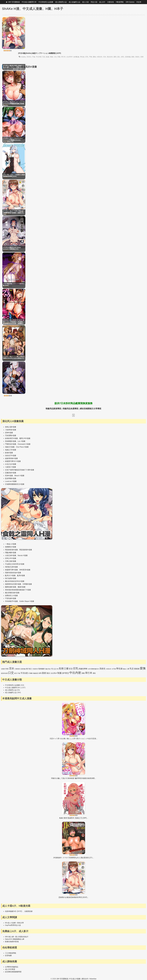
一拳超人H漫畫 (11, 544)
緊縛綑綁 (41, 669)
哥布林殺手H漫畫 (11, 601)
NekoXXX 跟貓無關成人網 (15, 939)
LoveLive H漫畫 (11, 481)
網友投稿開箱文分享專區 (91, 409)
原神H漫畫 (9, 433)
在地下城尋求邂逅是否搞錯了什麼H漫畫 (20, 470)
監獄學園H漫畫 (11, 478)
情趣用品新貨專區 (53, 409)
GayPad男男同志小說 (13, 925)
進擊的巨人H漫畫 (11, 596)
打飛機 (30, 673)
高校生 (137, 57)
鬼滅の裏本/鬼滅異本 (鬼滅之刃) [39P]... (74, 818)
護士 (119, 57)
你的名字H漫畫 (11, 456)
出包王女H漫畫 (11, 464)
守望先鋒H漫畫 (11, 598)
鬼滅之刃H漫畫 (11, 450)
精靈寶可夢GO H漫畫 (13, 461)
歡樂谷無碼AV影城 (12, 942)
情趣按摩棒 (83, 669)
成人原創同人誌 (61, 2)
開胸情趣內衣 (95, 669)
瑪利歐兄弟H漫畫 (11, 567)
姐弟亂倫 (76, 57)
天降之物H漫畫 (11, 561)
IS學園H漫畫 (27, 584)
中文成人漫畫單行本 (29, 2)
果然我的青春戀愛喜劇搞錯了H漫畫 (18, 590)
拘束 (7, 669)
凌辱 (40, 673)
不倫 (33, 57)
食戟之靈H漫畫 (11, 427)
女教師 (3, 669)
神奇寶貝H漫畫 (25, 570)
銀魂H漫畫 (9, 453)
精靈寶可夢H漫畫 (11, 570)
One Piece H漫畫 (22, 447)
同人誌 (54, 669)
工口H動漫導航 (11, 953)
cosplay (23, 57)
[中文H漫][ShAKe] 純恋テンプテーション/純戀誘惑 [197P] (40, 53)
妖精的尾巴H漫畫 (11, 438)
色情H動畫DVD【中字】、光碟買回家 (19, 911)
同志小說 (94, 2)
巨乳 (87, 57)
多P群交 (66, 673)
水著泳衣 (99, 57)
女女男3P (70, 57)
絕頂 (16, 673)
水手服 (114, 669)
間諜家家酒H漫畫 (11, 550)
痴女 (48, 673)
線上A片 (102, 2)
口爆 (66, 669)
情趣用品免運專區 (71, 409)
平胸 (90, 57)
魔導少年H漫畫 (25, 438)
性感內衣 (35, 669)
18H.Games (130, 2)
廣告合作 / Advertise (89, 979)
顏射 (133, 57)
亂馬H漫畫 (21, 575)
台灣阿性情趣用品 (12, 967)
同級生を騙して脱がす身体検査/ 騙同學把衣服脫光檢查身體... (73, 778)
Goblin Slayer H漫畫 (27, 601)
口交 (55, 57)
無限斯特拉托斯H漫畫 (13, 584)
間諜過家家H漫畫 (26, 550)
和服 (59, 57)
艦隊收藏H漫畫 (11, 587)
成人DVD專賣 (10, 969)
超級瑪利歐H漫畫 (11, 458)
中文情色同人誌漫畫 (46, 2)
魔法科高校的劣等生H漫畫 (15, 581)
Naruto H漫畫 (23, 555)
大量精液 (17, 669)
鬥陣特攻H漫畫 (11, 444)
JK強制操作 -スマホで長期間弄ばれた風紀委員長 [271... (73, 858)
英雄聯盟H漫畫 (11, 441)
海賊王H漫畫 (10, 447)
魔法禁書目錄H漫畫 (12, 593)
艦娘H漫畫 (22, 587)
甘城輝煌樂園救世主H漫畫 (15, 484)
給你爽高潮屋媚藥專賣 (13, 972)
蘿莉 (115, 57)
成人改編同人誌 (74, 2)
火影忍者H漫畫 (11, 555)
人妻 (128, 669)
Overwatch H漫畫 (24, 444)
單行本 (63, 57)
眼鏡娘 (137, 669)
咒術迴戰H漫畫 (11, 435)
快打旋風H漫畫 (11, 578)
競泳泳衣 (110, 57)
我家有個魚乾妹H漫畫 (13, 573)
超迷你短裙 (4, 673)
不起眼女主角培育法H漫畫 (15, 564)
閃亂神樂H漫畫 (11, 553)
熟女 (49, 669)
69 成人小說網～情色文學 (14, 923)
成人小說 (85, 2)
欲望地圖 (8, 956)
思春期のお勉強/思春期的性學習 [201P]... (73, 897)
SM (57, 669)
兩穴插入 (29, 669)
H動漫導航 (120, 2)
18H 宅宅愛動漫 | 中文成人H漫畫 (68, 979)
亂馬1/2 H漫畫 (10, 575)
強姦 (46, 669)
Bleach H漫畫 (19, 476)
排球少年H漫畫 (11, 558)
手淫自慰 (24, 673)
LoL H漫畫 (22, 441)
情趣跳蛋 (35, 673)
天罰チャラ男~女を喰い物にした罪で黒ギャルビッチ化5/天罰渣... (73, 739)
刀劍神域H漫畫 (11, 430)
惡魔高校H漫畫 (11, 473)
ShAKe (29, 57)
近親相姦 (128, 57)
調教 (83, 673)
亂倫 (48, 57)
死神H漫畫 (9, 476)
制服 (51, 57)
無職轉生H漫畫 (11, 547)
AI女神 (139, 2)
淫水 (105, 57)
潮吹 (94, 673)
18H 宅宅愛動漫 (14, 2)
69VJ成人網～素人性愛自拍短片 (17, 937)
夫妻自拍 (111, 2)
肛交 (71, 669)
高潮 (142, 57)
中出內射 (39, 57)
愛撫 (94, 57)
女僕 (89, 669)
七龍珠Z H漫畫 (11, 467)
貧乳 (123, 57)
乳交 (44, 57)
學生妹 (82, 57)
